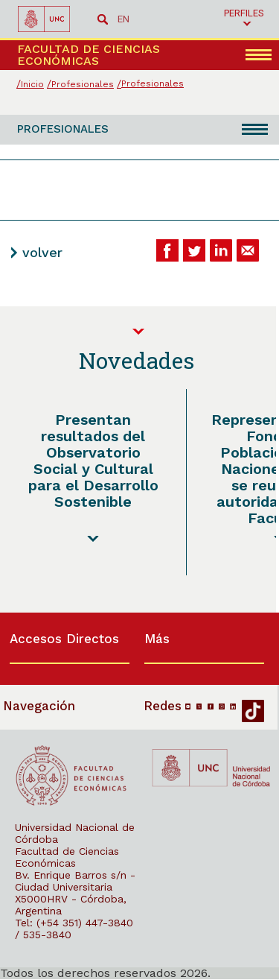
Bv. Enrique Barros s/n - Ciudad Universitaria (75, 881)
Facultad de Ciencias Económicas (67, 857)
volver (42, 252)
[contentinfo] (139, 796)
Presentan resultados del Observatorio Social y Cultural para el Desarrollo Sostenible (93, 461)
